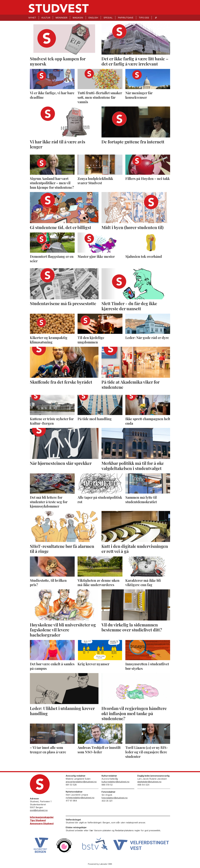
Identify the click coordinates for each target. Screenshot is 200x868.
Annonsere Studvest (42, 824)
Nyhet (32, 18)
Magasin (78, 18)
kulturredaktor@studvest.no (115, 782)
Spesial (108, 18)
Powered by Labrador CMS (100, 864)
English (93, 18)
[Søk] (156, 18)
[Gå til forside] (59, 8)
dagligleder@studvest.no (149, 782)
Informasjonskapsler (42, 817)
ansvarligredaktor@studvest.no (81, 782)
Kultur (46, 18)
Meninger (61, 18)
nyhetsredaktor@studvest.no (80, 798)
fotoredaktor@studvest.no (115, 798)
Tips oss (144, 18)
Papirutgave (126, 18)
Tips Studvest (38, 820)
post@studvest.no (39, 810)
